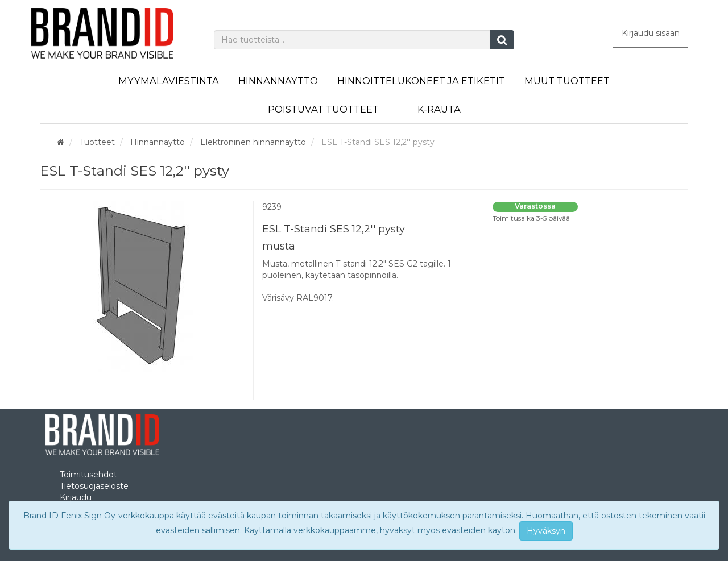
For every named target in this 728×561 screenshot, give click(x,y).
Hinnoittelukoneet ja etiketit (421, 81)
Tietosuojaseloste (94, 486)
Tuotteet (97, 142)
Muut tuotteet (567, 81)
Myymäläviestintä (169, 81)
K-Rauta (439, 109)
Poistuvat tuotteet (323, 109)
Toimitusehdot (88, 475)
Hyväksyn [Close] (546, 531)
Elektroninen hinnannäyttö (253, 142)
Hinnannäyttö (278, 81)
